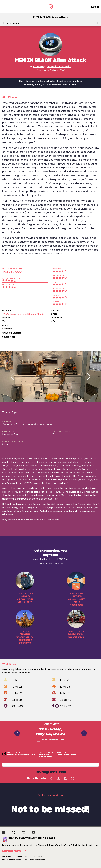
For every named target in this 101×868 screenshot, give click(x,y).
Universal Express (12, 333)
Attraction (38, 66)
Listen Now (15, 851)
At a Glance (13, 23)
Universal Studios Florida (59, 66)
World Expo (9, 314)
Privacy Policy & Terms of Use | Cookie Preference (24, 860)
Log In (95, 7)
